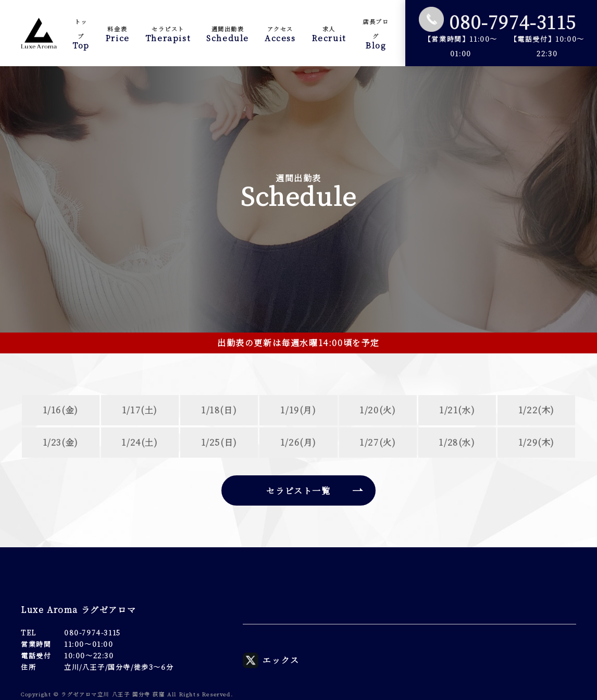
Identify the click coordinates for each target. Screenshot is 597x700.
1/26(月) (298, 442)
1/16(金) (61, 410)
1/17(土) (140, 410)
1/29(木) (537, 442)
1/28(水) (457, 442)
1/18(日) (219, 410)
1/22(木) (537, 410)
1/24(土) (140, 442)
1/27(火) (378, 442)
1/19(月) (298, 410)
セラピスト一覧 (298, 491)
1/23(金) (61, 442)
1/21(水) (457, 410)
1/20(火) (378, 410)
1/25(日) (219, 442)
